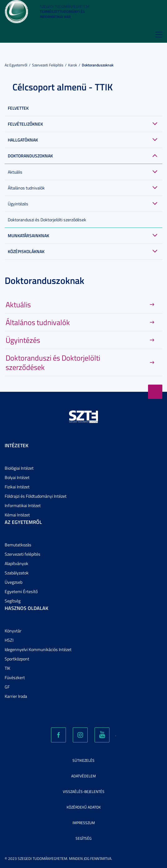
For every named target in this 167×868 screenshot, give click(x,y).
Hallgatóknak (23, 140)
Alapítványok (16, 563)
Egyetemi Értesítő (21, 591)
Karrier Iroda (16, 696)
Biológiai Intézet (19, 468)
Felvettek (18, 108)
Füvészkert (15, 677)
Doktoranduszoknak (98, 65)
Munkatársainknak (28, 235)
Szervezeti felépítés (48, 65)
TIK (7, 668)
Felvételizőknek (25, 124)
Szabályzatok (17, 573)
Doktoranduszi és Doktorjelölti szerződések (47, 220)
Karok (73, 65)
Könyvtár (13, 631)
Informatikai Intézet (23, 505)
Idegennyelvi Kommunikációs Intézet (38, 649)
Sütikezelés (83, 760)
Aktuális (15, 172)
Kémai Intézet (17, 515)
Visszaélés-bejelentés (84, 791)
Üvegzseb (14, 582)
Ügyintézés (18, 204)
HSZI (9, 640)
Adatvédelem (83, 776)
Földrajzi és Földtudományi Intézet (36, 496)
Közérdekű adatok (84, 807)
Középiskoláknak (26, 251)
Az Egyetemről (16, 65)
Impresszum (84, 823)
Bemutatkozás (18, 545)
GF (7, 687)
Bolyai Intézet (17, 477)
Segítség (13, 601)
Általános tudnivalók (26, 188)
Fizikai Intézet (17, 487)
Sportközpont (17, 659)
